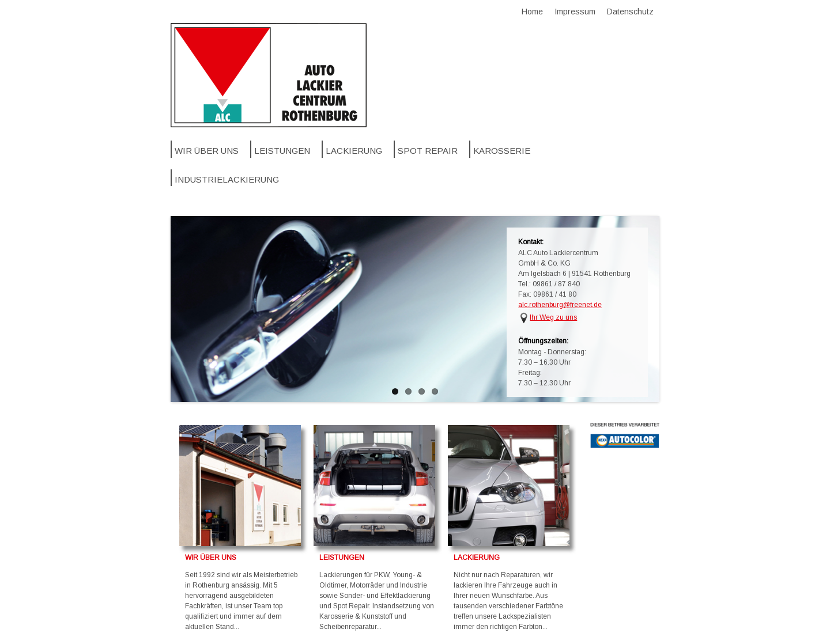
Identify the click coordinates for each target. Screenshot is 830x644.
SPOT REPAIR (428, 151)
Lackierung (354, 151)
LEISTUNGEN (342, 558)
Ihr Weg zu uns (553, 317)
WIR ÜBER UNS (211, 558)
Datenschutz (630, 12)
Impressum (575, 12)
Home (532, 12)
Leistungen (282, 151)
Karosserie (502, 151)
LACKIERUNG (477, 558)
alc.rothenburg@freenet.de (560, 305)
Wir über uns (207, 151)
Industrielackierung (227, 179)
